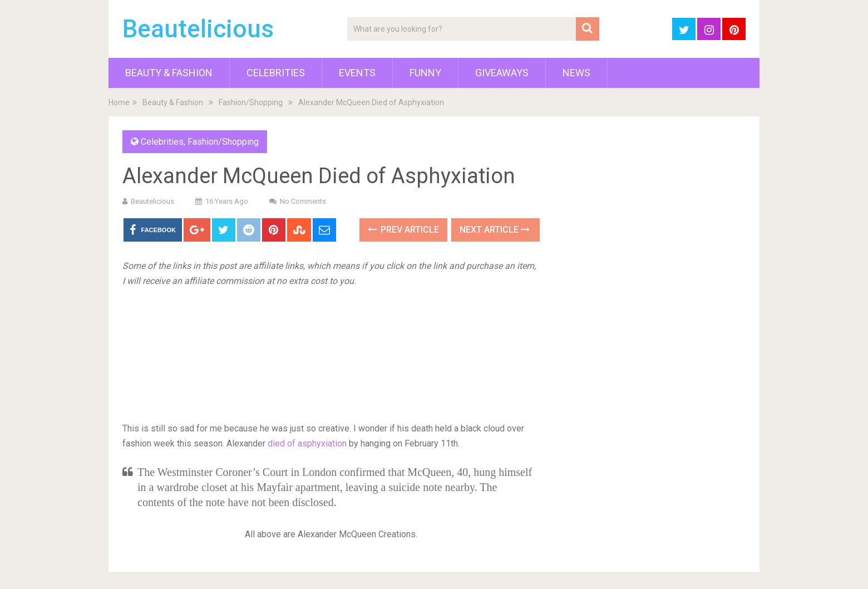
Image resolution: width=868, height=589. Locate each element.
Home (119, 102)
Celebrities (276, 73)
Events (357, 73)
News (576, 73)
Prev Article (403, 230)
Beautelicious (198, 29)
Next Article (495, 230)
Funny (425, 73)
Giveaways (502, 73)
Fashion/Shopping (251, 102)
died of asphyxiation (307, 443)
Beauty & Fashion (169, 73)
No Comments (303, 201)
